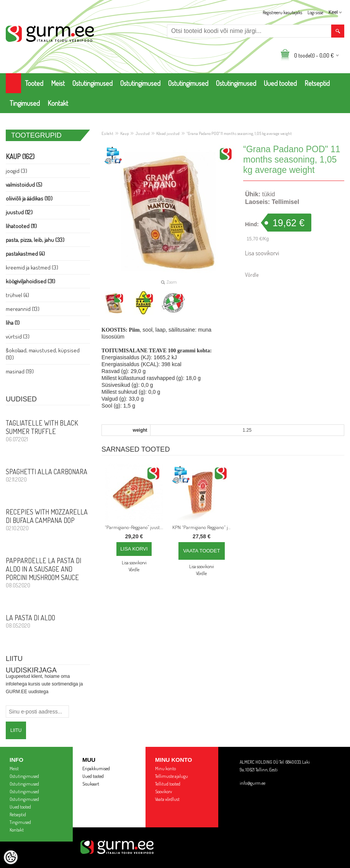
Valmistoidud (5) (24, 185)
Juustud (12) (19, 212)
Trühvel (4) (17, 295)
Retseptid (317, 83)
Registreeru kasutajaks (282, 12)
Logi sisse (315, 12)
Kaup (124, 133)
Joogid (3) (16, 171)
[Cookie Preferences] (11, 857)
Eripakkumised (96, 769)
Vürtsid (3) (18, 336)
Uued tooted (280, 83)
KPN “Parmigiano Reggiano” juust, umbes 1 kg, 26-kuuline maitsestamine (203, 527)
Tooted (34, 83)
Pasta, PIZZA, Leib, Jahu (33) (35, 240)
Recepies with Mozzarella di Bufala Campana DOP (48, 519)
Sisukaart (91, 784)
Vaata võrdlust (167, 799)
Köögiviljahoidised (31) (30, 281)
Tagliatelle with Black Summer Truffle (48, 431)
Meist (58, 83)
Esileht (107, 133)
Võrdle (252, 275)
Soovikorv (164, 792)
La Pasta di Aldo (48, 621)
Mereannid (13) (23, 309)
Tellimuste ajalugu (172, 776)
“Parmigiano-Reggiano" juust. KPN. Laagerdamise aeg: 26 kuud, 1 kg (136, 527)
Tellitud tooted (168, 784)
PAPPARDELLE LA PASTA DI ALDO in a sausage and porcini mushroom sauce (48, 572)
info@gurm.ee (253, 783)
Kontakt (58, 103)
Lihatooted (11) (21, 226)
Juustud (143, 133)
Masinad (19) (20, 371)
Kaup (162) (20, 156)
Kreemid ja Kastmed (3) (32, 267)
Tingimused (25, 103)
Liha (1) (13, 323)
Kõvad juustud (168, 133)
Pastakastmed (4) (25, 254)
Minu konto (165, 769)
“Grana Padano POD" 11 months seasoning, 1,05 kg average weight (239, 133)
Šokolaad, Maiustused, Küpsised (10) (43, 354)
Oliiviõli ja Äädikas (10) (29, 198)
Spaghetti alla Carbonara (48, 475)
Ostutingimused (92, 83)
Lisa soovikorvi (262, 253)
